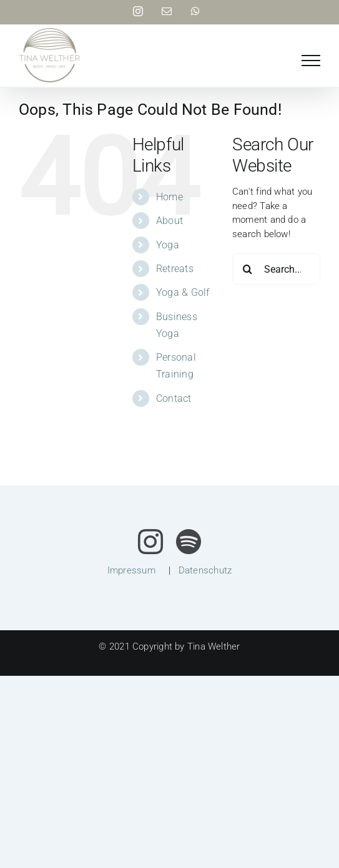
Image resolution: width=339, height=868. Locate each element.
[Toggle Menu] (311, 61)
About (169, 221)
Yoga (168, 245)
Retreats (175, 269)
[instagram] (150, 542)
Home (169, 197)
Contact (174, 398)
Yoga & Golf (183, 292)
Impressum (131, 570)
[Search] (248, 269)
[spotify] (189, 542)
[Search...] (276, 269)
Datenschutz (205, 570)
